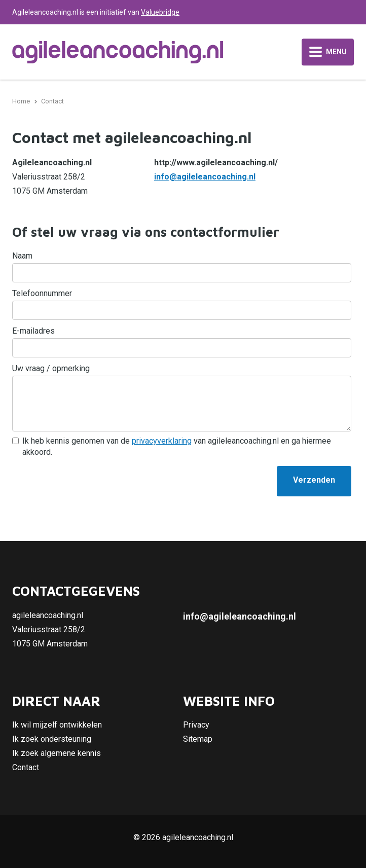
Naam (22, 256)
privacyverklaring (162, 441)
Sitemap (198, 739)
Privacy (196, 725)
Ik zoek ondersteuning (52, 739)
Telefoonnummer (42, 293)
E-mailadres (33, 331)
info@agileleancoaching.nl (205, 177)
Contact (26, 767)
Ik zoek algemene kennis (57, 753)
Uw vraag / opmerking (51, 368)
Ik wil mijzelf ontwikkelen (57, 725)
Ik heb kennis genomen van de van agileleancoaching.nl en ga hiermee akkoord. (177, 446)
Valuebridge (160, 12)
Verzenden (314, 480)
